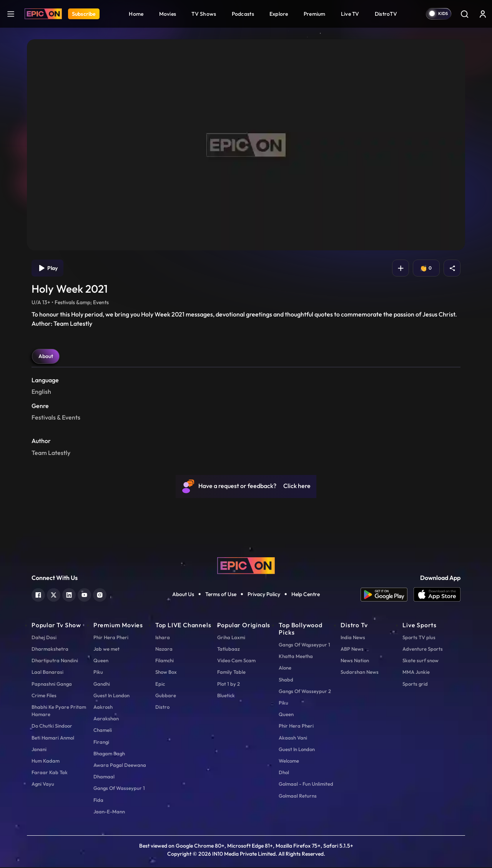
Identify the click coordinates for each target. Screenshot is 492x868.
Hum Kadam (46, 761)
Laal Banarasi (47, 673)
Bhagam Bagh (109, 754)
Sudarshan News (360, 673)
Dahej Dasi (44, 638)
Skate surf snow (421, 661)
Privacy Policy (264, 595)
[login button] (483, 14)
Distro (162, 708)
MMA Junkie (416, 673)
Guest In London (111, 696)
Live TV (350, 14)
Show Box (166, 673)
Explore (279, 14)
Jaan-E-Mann (109, 812)
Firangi (101, 743)
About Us (183, 595)
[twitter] (54, 595)
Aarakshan (106, 719)
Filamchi (165, 661)
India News (353, 638)
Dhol (284, 773)
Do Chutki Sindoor (52, 726)
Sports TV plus (419, 638)
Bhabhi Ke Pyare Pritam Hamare (59, 711)
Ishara (163, 638)
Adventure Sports (423, 650)
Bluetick (226, 696)
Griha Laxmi (231, 638)
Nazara (164, 650)
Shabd (286, 680)
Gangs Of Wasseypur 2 (305, 692)
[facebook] (38, 595)
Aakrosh (103, 708)
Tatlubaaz (229, 650)
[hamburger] (11, 14)
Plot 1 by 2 (229, 685)
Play (48, 268)
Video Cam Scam (236, 661)
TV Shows (204, 14)
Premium (315, 14)
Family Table (231, 673)
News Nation (355, 661)
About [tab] (46, 357)
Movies (168, 14)
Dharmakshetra (50, 650)
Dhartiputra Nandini (55, 661)
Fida (98, 801)
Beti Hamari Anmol (53, 738)
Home (136, 14)
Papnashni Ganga (52, 685)
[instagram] (100, 595)
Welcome (289, 761)
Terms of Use (221, 595)
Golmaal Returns (298, 796)
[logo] (246, 565)
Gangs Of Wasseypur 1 (119, 789)
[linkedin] (69, 595)
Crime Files (44, 696)
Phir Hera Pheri (111, 638)
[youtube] (84, 595)
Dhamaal (104, 777)
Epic (160, 685)
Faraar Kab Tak (50, 773)
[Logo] (43, 14)
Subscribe (84, 14)
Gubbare (166, 696)
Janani (39, 750)
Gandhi (102, 685)
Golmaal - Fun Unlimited (306, 785)
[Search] (464, 14)
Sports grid (415, 685)
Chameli (103, 731)
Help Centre (306, 595)
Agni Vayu (43, 785)
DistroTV (386, 14)
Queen (101, 661)
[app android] (387, 595)
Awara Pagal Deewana (120, 766)
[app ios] (437, 595)
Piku (98, 673)
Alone (285, 668)
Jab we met (106, 650)
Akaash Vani (293, 738)
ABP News (352, 650)
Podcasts (243, 14)
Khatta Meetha (296, 657)
